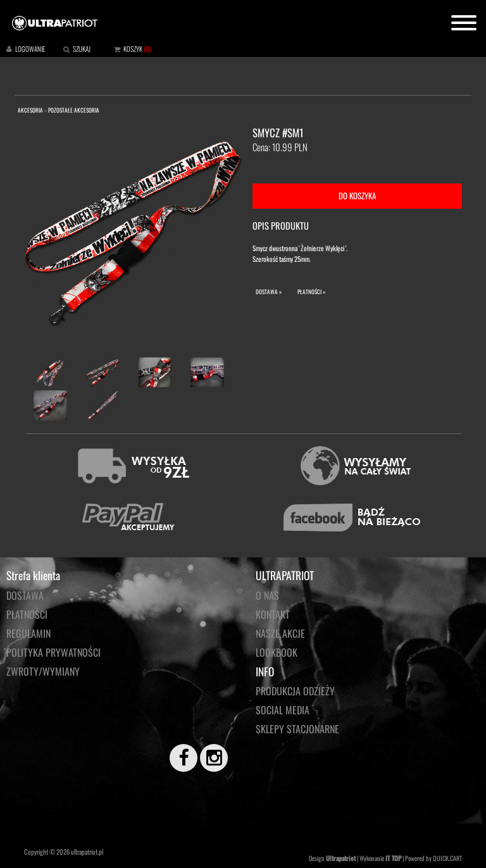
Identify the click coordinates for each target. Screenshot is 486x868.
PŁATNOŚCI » (311, 292)
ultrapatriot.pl (87, 852)
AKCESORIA (30, 110)
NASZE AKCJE (280, 633)
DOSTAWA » (269, 292)
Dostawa (25, 595)
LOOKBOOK (277, 652)
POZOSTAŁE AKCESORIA (74, 110)
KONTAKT (273, 614)
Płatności (27, 614)
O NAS (267, 595)
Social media (283, 710)
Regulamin (28, 633)
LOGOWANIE (30, 49)
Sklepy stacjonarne (297, 729)
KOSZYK (133, 49)
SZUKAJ (82, 49)
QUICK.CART (447, 858)
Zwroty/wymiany (43, 671)
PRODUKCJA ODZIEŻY (295, 691)
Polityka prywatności (53, 652)
